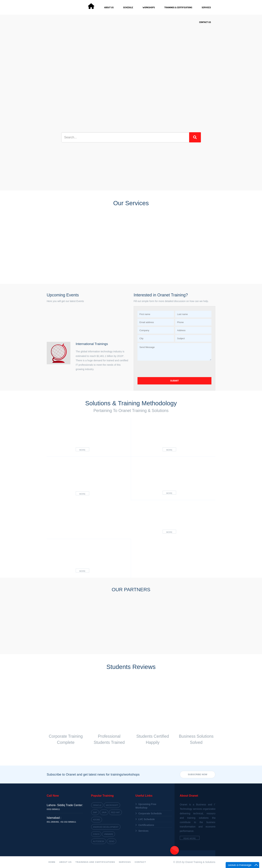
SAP (95, 812)
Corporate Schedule (150, 813)
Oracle (97, 805)
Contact (140, 862)
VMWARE (109, 834)
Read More (190, 838)
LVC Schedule (147, 819)
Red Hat (115, 812)
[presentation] (164, 369)
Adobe (97, 820)
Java (104, 812)
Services (206, 7)
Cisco (96, 834)
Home (52, 862)
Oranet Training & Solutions (200, 862)
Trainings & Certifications (178, 7)
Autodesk (99, 841)
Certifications (146, 825)
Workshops (149, 7)
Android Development (106, 827)
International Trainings (92, 344)
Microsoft (112, 805)
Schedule (128, 7)
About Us (109, 7)
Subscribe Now (198, 774)
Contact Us (205, 22)
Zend (112, 841)
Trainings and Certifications (95, 862)
